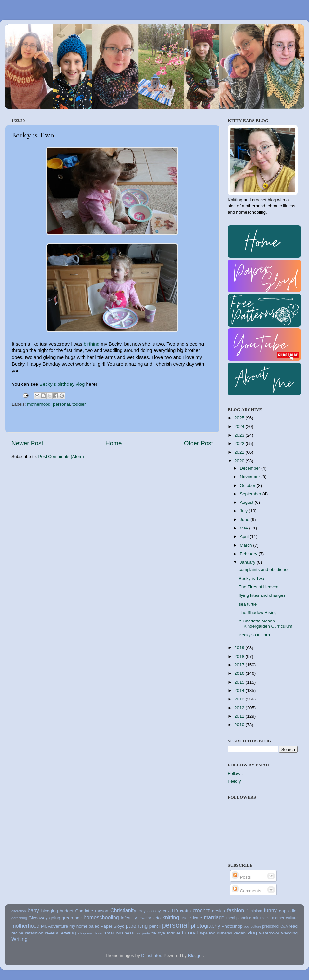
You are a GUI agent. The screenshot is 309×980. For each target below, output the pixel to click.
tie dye (158, 933)
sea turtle (248, 604)
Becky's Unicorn (254, 635)
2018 (240, 656)
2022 (240, 444)
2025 (240, 418)
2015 (240, 682)
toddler (79, 404)
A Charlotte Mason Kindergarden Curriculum (266, 624)
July (244, 511)
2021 (240, 452)
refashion (34, 933)
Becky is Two (252, 578)
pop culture (253, 926)
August (247, 502)
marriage (214, 917)
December (250, 468)
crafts (185, 911)
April (245, 536)
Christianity (123, 910)
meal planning (239, 918)
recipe (17, 933)
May (244, 528)
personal (61, 404)
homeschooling (101, 917)
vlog (252, 933)
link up (186, 918)
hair (78, 918)
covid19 (170, 911)
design (219, 911)
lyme (198, 918)
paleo (94, 926)
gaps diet (288, 911)
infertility (129, 918)
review (52, 933)
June (245, 520)
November (250, 477)
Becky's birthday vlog (62, 384)
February (249, 554)
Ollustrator (151, 955)
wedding (289, 933)
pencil (155, 926)
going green (61, 918)
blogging (50, 911)
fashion (235, 910)
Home (114, 443)
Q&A (284, 926)
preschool (271, 926)
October (248, 485)
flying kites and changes (262, 595)
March (246, 545)
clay (142, 911)
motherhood (39, 404)
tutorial (190, 933)
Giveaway (38, 918)
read (293, 926)
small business (119, 933)
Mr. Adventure (54, 926)
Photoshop (232, 926)
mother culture (285, 918)
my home (78, 926)
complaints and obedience (264, 570)
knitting (171, 917)
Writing (20, 939)
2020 (240, 461)
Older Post (199, 443)
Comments (246, 891)
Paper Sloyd (113, 926)
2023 (240, 435)
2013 (240, 699)
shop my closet (90, 933)
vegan (240, 933)
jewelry (145, 918)
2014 (240, 691)
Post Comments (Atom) (61, 457)
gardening (19, 918)
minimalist (262, 918)
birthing (92, 344)
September (251, 494)
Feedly (234, 781)
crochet (201, 910)
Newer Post (27, 443)
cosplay (154, 911)
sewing (68, 933)
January (248, 562)
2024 (240, 427)
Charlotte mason (92, 911)
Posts (241, 877)
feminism (254, 911)
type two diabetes (216, 933)
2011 (240, 716)
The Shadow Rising (258, 613)
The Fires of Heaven (259, 587)
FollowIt (235, 773)
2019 (240, 648)
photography (206, 926)
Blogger (195, 955)
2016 (240, 673)
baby (33, 910)
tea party (143, 933)
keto (156, 918)
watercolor (269, 933)
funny (270, 910)
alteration (19, 911)
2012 (240, 708)
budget (67, 911)
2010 (240, 725)
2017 (240, 665)
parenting (137, 926)
